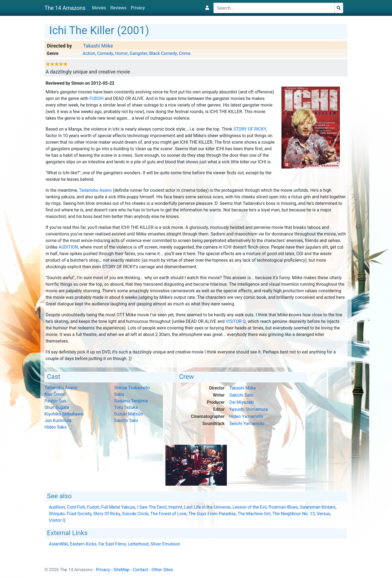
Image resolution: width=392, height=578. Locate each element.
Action (89, 53)
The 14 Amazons (65, 8)
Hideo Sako (56, 427)
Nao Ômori (55, 394)
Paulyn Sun (55, 401)
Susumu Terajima (131, 401)
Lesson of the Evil (249, 507)
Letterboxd (138, 544)
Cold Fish (76, 507)
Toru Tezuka (126, 407)
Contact (141, 570)
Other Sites (162, 570)
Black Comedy (163, 53)
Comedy (105, 53)
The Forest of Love (168, 514)
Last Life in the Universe (207, 507)
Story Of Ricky (250, 129)
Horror (121, 53)
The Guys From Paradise (212, 514)
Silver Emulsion (165, 544)
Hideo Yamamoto (246, 416)
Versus (323, 514)
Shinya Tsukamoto (132, 388)
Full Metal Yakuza (118, 507)
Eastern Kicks (83, 544)
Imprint (175, 507)
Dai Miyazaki (242, 402)
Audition (68, 247)
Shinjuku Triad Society (70, 514)
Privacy (138, 8)
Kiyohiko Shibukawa (64, 414)
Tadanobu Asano (95, 190)
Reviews (118, 8)
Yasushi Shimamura (249, 409)
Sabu (119, 394)
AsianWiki (58, 544)
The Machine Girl (254, 514)
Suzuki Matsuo (128, 414)
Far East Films (112, 544)
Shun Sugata (57, 407)
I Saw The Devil (152, 507)
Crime (185, 53)
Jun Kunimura (58, 421)
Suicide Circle (135, 514)
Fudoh (96, 98)
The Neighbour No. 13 (294, 514)
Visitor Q (236, 321)
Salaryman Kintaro (318, 507)
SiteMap (122, 570)
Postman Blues (283, 507)
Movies (99, 8)
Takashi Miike (98, 46)
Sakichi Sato (126, 421)
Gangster (139, 53)
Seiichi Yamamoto (247, 424)
